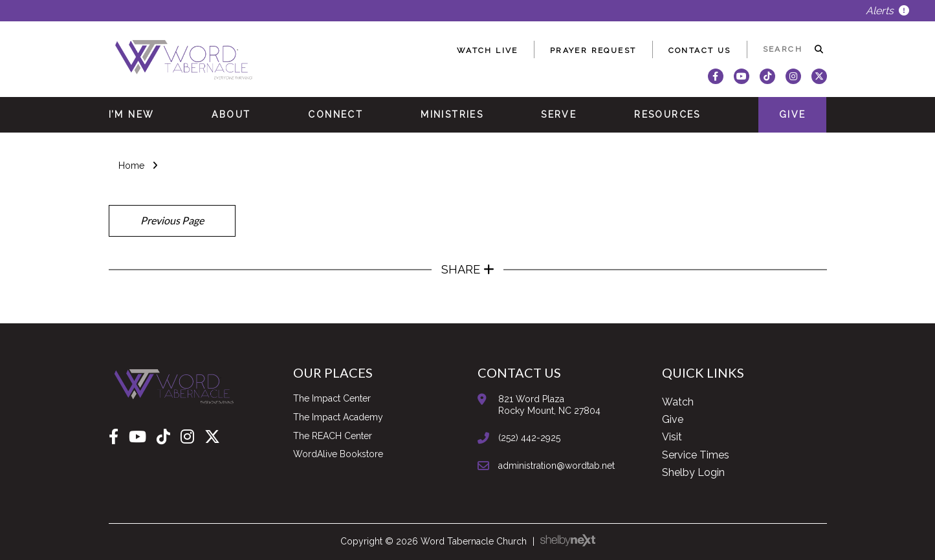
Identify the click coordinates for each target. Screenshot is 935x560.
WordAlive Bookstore (338, 454)
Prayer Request (593, 50)
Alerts (887, 11)
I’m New (132, 114)
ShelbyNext (568, 541)
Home (131, 166)
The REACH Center (333, 436)
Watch (678, 402)
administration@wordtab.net (556, 466)
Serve (559, 114)
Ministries (452, 114)
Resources (667, 114)
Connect (335, 114)
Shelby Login (693, 472)
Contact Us (700, 50)
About (231, 114)
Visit (672, 437)
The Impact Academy (338, 417)
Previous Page (172, 220)
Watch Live (488, 50)
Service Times (696, 455)
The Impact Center (332, 398)
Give (793, 114)
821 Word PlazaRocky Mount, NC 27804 (549, 405)
